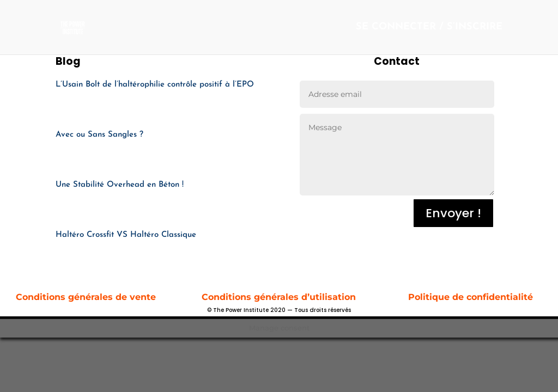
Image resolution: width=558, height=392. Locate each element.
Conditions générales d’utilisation (279, 297)
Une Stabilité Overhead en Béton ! (120, 185)
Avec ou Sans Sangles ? (99, 135)
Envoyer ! (453, 213)
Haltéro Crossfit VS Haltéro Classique (126, 235)
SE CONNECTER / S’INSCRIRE (429, 28)
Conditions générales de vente (87, 297)
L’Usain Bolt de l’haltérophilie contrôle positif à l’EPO (155, 85)
